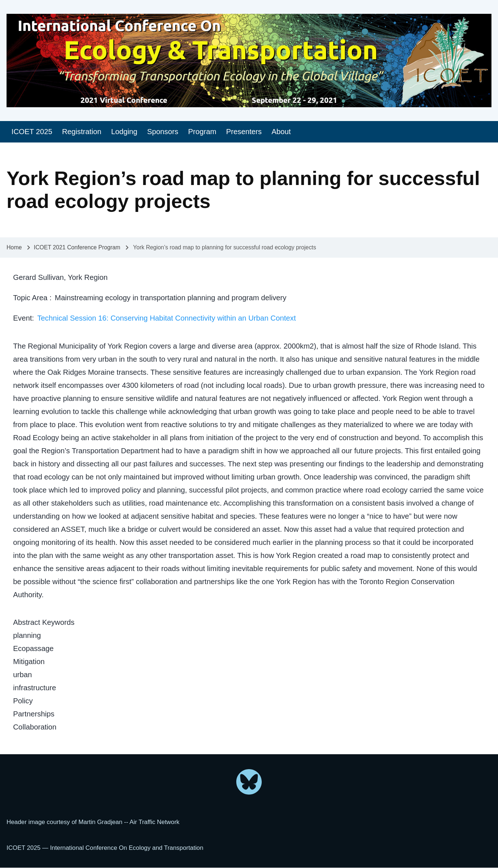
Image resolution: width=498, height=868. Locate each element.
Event (23, 318)
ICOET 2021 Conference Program (77, 247)
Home (14, 247)
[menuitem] (32, 132)
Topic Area (31, 298)
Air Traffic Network (154, 822)
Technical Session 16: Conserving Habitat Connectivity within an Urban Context (166, 318)
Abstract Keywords (44, 622)
